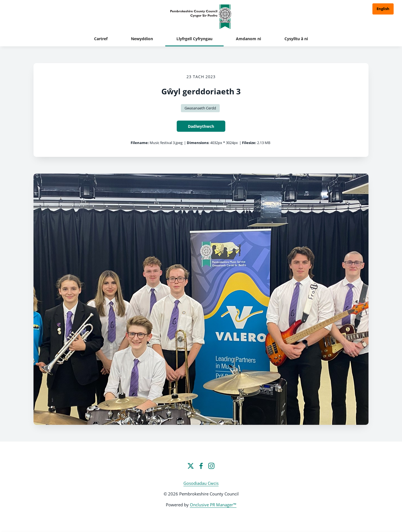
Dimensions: (198, 143)
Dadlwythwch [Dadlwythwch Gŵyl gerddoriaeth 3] (201, 126)
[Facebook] (201, 466)
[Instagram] (211, 466)
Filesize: (249, 143)
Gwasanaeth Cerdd (200, 108)
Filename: (140, 143)
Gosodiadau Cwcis (201, 483)
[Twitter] (191, 466)
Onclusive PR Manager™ (213, 505)
